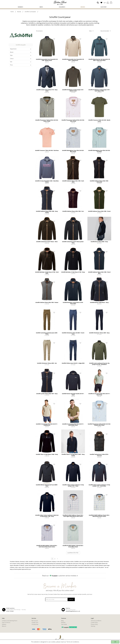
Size (11, 62)
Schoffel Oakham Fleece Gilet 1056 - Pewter (47, 302)
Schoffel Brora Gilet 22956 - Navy (99, 242)
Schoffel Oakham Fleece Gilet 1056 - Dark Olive (73, 181)
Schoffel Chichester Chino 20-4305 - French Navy (73, 333)
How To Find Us (6, 622)
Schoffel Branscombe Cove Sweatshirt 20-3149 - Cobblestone (73, 60)
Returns (4, 626)
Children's (62, 7)
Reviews (63, 622)
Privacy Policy (94, 624)
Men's (41, 7)
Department (13, 49)
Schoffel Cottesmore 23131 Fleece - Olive (47, 242)
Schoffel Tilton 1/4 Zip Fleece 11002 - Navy (47, 454)
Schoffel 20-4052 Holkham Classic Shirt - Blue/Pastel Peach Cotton (99, 516)
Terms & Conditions (73, 642)
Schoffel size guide (21, 45)
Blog (62, 621)
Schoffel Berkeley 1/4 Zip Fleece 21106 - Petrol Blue (73, 303)
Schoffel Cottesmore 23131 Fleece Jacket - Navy (73, 242)
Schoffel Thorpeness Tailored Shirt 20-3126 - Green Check (47, 121)
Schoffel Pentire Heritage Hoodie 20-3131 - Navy (73, 394)
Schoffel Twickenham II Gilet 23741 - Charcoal (99, 455)
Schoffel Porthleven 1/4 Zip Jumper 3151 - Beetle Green (73, 90)
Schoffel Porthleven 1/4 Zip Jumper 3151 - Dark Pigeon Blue (99, 90)
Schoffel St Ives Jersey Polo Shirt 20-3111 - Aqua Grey (99, 394)
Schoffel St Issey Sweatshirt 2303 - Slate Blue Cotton (47, 181)
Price (11, 65)
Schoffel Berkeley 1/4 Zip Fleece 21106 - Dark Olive (47, 273)
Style (11, 55)
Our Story (104, 7)
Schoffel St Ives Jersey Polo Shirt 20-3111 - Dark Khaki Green (73, 425)
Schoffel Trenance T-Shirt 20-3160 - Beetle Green (99, 121)
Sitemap (93, 626)
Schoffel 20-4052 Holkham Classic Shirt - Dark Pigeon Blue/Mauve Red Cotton (73, 516)
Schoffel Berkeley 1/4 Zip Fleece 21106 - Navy (73, 272)
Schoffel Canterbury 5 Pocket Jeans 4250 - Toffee (47, 333)
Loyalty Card (35, 622)
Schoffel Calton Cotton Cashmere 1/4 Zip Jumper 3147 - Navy (73, 485)
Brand (12, 52)
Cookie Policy (94, 622)
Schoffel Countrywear (30, 12)
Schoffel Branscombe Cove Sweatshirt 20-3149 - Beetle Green (47, 60)
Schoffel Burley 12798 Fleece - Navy (99, 302)
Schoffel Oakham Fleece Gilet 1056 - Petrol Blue (99, 273)
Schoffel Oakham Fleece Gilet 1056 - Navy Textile (47, 212)
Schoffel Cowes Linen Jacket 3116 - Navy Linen (47, 90)
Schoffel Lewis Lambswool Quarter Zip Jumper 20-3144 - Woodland (99, 364)
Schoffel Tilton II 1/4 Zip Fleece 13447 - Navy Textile (73, 455)
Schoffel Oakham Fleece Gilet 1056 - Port (73, 211)
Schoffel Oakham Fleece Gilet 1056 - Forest (99, 211)
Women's (20, 7)
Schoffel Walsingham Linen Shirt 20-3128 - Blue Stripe (73, 151)
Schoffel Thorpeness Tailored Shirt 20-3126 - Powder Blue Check (99, 425)
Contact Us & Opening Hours (10, 621)
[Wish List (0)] (101, 3)
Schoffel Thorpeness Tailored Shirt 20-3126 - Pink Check (73, 121)
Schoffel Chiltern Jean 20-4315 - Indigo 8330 (73, 363)
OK (115, 642)
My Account (35, 621)
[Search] (98, 3)
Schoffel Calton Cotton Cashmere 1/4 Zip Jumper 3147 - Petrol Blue (99, 485)
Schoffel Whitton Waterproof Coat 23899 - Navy (47, 485)
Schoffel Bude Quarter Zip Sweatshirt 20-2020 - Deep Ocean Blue (99, 60)
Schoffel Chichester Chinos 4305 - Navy (99, 333)
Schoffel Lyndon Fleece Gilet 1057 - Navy (47, 394)
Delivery (4, 624)
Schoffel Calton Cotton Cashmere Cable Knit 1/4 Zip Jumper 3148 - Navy (47, 516)
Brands (83, 7)
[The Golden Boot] (60, 3)
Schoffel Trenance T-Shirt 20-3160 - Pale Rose (47, 150)
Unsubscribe (35, 624)
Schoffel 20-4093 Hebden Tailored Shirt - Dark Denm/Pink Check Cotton (47, 546)
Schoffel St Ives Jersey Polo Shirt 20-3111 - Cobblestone (47, 425)
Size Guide (64, 624)
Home (12, 12)
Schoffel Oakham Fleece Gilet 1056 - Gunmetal (99, 181)
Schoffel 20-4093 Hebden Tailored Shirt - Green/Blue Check (73, 546)
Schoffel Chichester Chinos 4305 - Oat (47, 363)
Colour (12, 59)
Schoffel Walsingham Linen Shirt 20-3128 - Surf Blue (99, 151)
